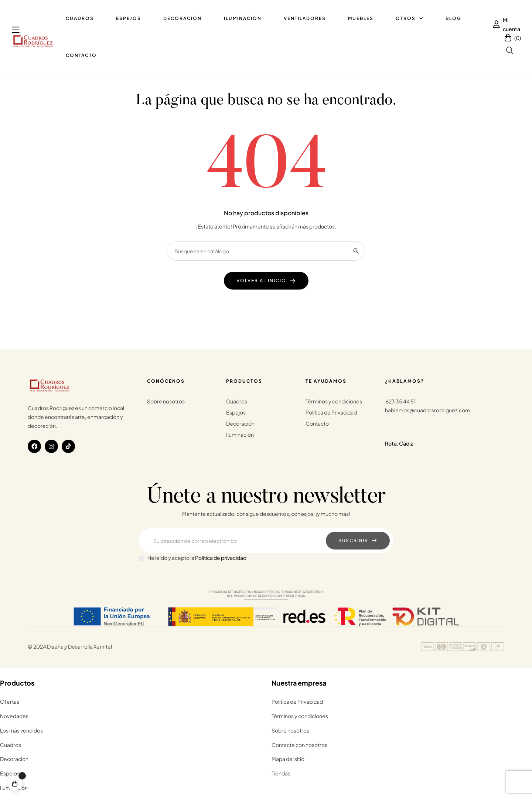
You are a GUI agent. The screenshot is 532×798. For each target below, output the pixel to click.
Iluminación (240, 434)
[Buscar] (266, 251)
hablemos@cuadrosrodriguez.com (427, 410)
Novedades (14, 716)
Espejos (236, 412)
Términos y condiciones (334, 401)
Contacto (317, 423)
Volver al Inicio (261, 280)
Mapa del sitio (288, 759)
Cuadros (237, 401)
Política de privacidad (221, 558)
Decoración (240, 423)
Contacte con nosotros (299, 745)
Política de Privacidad (331, 412)
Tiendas (281, 773)
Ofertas (10, 701)
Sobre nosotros (166, 401)
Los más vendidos (21, 730)
